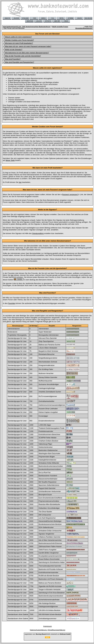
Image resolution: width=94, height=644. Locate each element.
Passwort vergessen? (70, 195)
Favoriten (12, 303)
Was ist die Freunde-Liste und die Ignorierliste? (23, 56)
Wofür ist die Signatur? (14, 50)
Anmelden (79, 28)
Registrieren (88, 28)
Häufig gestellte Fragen (60, 27)
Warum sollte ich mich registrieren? (18, 37)
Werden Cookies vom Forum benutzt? (19, 40)
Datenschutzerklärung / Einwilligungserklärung (48, 630)
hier (20, 182)
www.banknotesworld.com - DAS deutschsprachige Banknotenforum (27, 27)
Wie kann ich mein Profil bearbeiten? (19, 43)
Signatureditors (38, 233)
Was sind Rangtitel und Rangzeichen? (19, 62)
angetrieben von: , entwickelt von (47, 634)
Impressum (48, 626)
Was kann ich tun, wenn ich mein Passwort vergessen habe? (28, 46)
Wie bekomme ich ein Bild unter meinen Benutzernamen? (27, 53)
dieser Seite (10, 160)
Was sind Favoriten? (13, 59)
